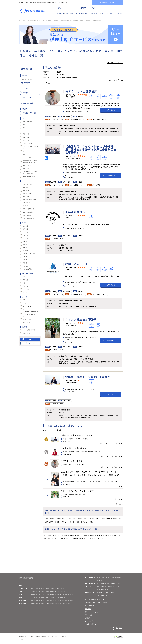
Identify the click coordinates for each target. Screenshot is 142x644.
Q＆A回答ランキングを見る (114, 63)
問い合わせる (118, 443)
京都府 (43, 598)
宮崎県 (57, 604)
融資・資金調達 (104, 535)
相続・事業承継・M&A (50, 539)
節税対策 (93, 535)
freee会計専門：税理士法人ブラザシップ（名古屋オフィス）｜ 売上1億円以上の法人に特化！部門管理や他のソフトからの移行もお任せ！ (91, 475)
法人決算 (58, 535)
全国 (21, 586)
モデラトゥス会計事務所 (72, 461)
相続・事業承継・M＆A (113, 584)
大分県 (52, 604)
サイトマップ (89, 621)
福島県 (62, 589)
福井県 (47, 595)
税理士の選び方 (95, 13)
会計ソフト (105, 13)
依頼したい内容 (28, 97)
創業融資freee (89, 618)
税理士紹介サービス (71, 13)
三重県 (33, 598)
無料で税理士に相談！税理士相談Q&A (96, 603)
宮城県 (47, 589)
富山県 (38, 595)
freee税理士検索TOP (91, 624)
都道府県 (25, 88)
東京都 (57, 592)
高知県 (72, 601)
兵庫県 (52, 598)
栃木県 (38, 592)
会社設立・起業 (82, 535)
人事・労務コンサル (95, 539)
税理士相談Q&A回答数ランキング (95, 600)
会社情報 (31, 637)
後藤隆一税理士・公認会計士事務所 (77, 435)
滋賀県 (38, 598)
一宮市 (70, 522)
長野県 (57, 595)
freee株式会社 (23, 637)
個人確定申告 (48, 535)
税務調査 (115, 535)
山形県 (57, 589)
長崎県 (43, 604)
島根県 (38, 601)
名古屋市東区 (61, 519)
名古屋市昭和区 (106, 519)
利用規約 (44, 637)
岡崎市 (64, 522)
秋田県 (52, 589)
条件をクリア (30, 343)
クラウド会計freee (90, 615)
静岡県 (67, 595)
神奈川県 (63, 592)
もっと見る (119, 504)
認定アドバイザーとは (116, 13)
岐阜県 (62, 595)
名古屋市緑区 (49, 522)
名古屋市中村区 (83, 519)
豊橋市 (57, 522)
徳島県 (57, 601)
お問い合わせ (111, 110)
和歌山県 (63, 598)
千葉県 (52, 592)
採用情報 (37, 637)
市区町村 (25, 93)
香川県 (62, 601)
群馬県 (43, 592)
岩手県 (43, 589)
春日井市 (78, 522)
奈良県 (57, 598)
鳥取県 (33, 601)
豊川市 (85, 522)
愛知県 (72, 595)
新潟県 (33, 595)
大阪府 (47, 598)
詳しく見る (105, 443)
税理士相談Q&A (84, 13)
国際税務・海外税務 (79, 539)
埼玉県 (47, 592)
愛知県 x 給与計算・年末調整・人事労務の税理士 (56, 20)
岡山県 (43, 601)
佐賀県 (38, 604)
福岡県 (33, 604)
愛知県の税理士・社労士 (34, 20)
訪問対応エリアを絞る (30, 113)
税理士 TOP (22, 20)
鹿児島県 (63, 604)
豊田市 (92, 522)
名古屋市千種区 (49, 519)
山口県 (52, 601)
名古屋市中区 (94, 519)
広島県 (47, 601)
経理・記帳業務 (69, 535)
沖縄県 (68, 604)
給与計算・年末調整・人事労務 (106, 593)
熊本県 (47, 604)
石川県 (43, 595)
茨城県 (33, 592)
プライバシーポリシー (54, 637)
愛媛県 (67, 601)
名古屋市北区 (71, 519)
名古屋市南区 (117, 519)
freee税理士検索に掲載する (107, 3)
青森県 (38, 589)
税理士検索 (60, 13)
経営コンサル (65, 539)
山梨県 (52, 595)
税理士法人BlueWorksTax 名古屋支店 (77, 491)
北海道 (33, 589)
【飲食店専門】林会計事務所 (74, 448)
